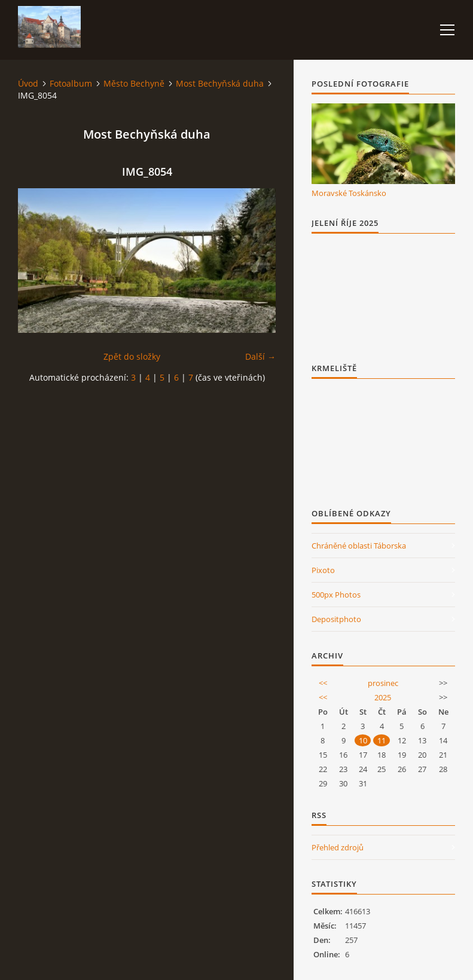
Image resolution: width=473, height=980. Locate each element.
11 (382, 740)
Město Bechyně (134, 83)
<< (323, 683)
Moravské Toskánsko (349, 193)
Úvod (28, 83)
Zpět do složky (132, 356)
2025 (383, 697)
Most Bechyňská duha (220, 83)
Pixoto (323, 570)
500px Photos (336, 595)
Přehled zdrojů (338, 847)
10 (363, 740)
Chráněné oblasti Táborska (359, 546)
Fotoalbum (71, 83)
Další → (260, 356)
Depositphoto (336, 619)
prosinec (383, 683)
